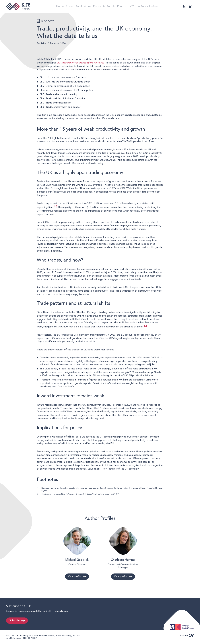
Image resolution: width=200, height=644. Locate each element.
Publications (83, 6)
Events (125, 6)
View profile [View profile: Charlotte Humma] (121, 576)
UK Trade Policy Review (147, 6)
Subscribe (15, 620)
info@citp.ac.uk (14, 638)
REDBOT (191, 636)
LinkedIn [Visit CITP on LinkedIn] (184, 6)
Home (57, 6)
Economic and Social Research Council (183, 624)
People (113, 6)
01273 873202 (30, 638)
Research (100, 6)
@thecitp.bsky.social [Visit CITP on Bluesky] (190, 6)
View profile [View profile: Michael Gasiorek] (75, 576)
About (69, 6)
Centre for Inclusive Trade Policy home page (19, 7)
